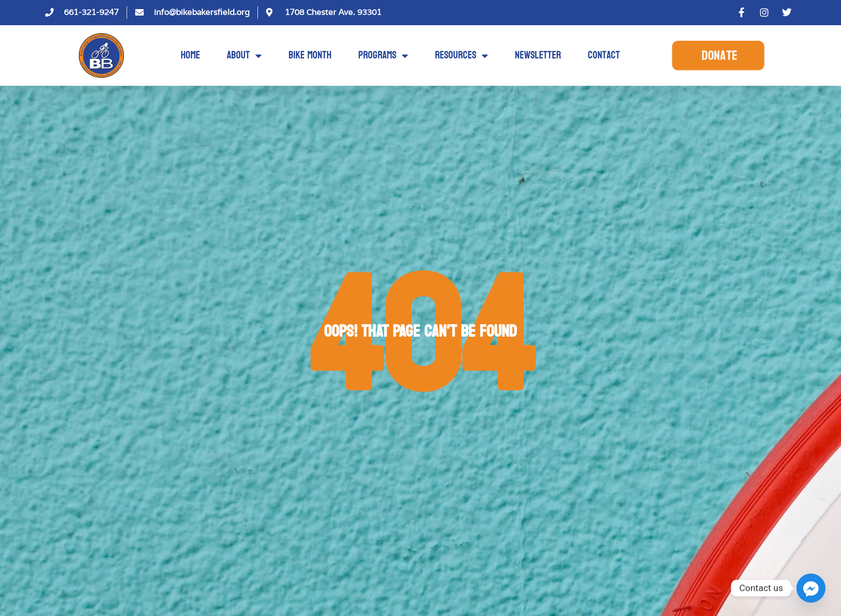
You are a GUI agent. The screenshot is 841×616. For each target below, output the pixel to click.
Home (190, 55)
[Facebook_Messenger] (811, 588)
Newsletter (538, 55)
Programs (383, 55)
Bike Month (310, 55)
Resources (462, 55)
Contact (604, 55)
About (244, 55)
